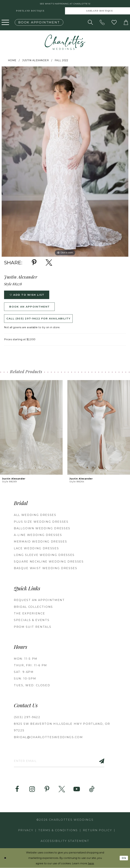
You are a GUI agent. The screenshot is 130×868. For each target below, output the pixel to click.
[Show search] (90, 22)
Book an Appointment (30, 307)
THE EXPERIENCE (29, 613)
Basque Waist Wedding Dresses (46, 568)
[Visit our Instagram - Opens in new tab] (32, 789)
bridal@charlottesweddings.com (48, 737)
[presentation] (31, 427)
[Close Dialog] (5, 858)
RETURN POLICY (97, 830)
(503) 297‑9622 (27, 717)
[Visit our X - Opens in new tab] (62, 789)
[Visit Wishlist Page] (114, 22)
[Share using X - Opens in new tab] (49, 263)
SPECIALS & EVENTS (32, 620)
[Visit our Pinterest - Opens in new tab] (47, 789)
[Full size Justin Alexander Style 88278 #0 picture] (65, 162)
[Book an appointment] (39, 22)
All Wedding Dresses (35, 515)
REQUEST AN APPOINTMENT (39, 600)
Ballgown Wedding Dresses (42, 528)
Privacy (26, 830)
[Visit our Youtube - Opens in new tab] (77, 789)
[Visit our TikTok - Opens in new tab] (92, 789)
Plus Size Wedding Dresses (41, 522)
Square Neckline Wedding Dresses (49, 562)
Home (12, 60)
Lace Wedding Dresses (36, 548)
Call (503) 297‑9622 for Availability (39, 318)
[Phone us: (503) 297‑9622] (102, 22)
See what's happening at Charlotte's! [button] (65, 4)
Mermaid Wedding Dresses (40, 542)
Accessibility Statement (65, 841)
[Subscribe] (100, 761)
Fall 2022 (61, 60)
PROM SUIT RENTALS (33, 627)
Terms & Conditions (58, 830)
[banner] (65, 42)
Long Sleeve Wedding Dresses (44, 555)
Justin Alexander (35, 60)
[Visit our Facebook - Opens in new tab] (17, 789)
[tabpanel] (65, 162)
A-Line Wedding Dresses (38, 535)
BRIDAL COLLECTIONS (33, 607)
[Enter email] (59, 761)
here (91, 864)
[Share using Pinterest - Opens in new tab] (34, 263)
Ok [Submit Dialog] (124, 858)
